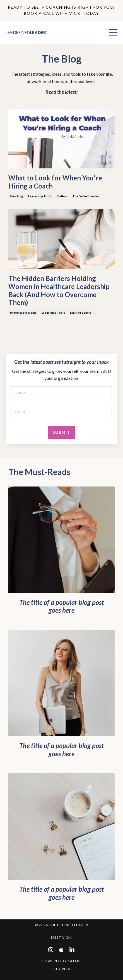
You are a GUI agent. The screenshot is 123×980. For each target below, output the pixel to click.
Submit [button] (62, 432)
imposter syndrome (23, 313)
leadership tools (40, 196)
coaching (17, 196)
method (62, 196)
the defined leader (86, 196)
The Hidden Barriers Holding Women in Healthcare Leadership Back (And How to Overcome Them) (59, 290)
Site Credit (61, 969)
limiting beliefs (80, 313)
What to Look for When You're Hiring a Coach (55, 182)
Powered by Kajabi (61, 961)
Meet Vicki (62, 937)
